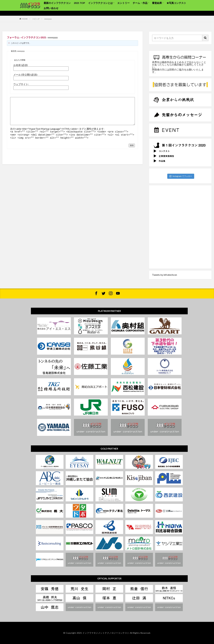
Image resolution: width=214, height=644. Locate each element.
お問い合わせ (51, 8)
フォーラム (13, 37)
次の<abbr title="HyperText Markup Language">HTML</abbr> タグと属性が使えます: (57, 129)
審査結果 (157, 3)
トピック (36, 19)
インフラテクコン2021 (34, 37)
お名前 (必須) (21, 65)
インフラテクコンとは (100, 3)
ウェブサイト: (21, 84)
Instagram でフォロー (181, 176)
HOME (25, 19)
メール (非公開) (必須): (26, 75)
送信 (132, 144)
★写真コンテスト (176, 3)
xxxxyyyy (48, 19)
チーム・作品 (140, 3)
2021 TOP (79, 3)
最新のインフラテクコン (57, 3)
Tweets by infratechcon (164, 275)
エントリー (123, 3)
